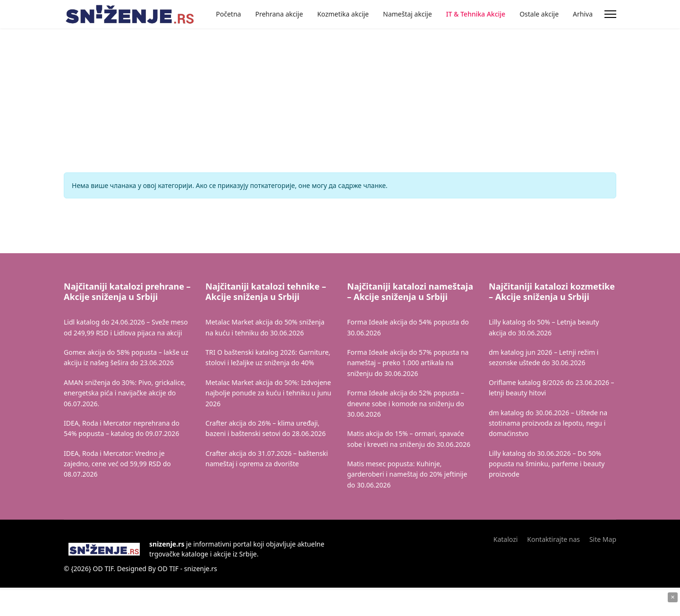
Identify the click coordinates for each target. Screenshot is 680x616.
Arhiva (583, 14)
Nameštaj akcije (408, 14)
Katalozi (506, 539)
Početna (228, 14)
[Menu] (610, 14)
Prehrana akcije (279, 14)
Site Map (603, 539)
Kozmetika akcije (343, 14)
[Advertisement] (157, 76)
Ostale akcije (539, 14)
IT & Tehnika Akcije (476, 14)
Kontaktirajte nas (553, 539)
